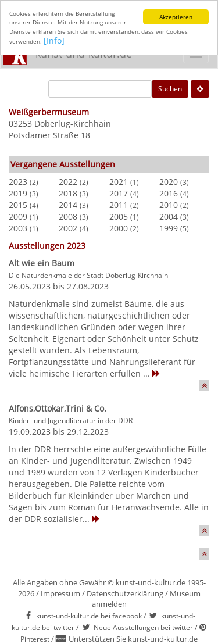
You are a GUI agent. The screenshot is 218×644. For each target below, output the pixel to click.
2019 (18, 193)
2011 (119, 205)
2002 (68, 228)
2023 (18, 182)
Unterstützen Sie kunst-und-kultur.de (133, 639)
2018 (68, 193)
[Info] (54, 40)
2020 (169, 182)
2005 (119, 217)
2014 (68, 205)
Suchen (170, 89)
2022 (68, 182)
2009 (18, 217)
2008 (68, 217)
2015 (18, 205)
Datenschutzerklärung (125, 593)
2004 (169, 217)
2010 (169, 205)
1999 (169, 228)
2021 (119, 182)
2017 (119, 193)
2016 (169, 193)
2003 (18, 228)
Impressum (60, 593)
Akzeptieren (176, 17)
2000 (119, 228)
